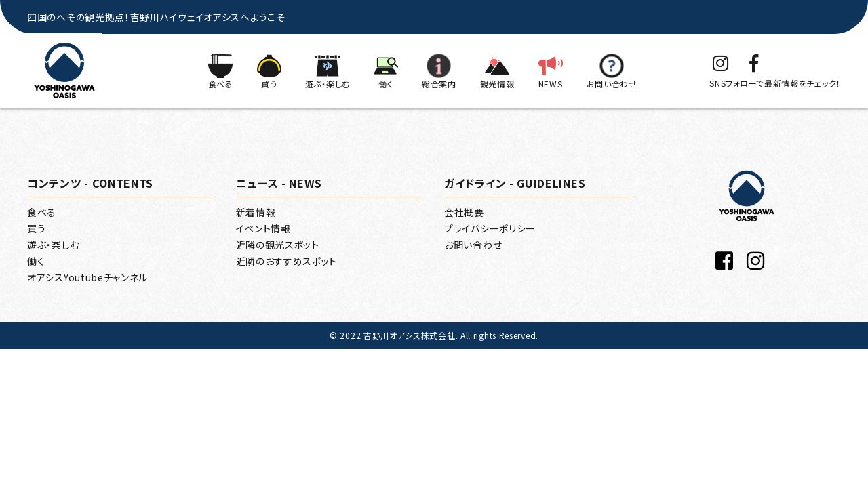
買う (36, 228)
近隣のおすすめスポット (287, 261)
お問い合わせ (473, 245)
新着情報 (256, 212)
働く (36, 261)
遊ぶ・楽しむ (53, 245)
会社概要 (464, 212)
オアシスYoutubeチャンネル (87, 277)
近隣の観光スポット (278, 245)
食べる (42, 212)
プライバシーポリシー (490, 228)
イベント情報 (263, 228)
